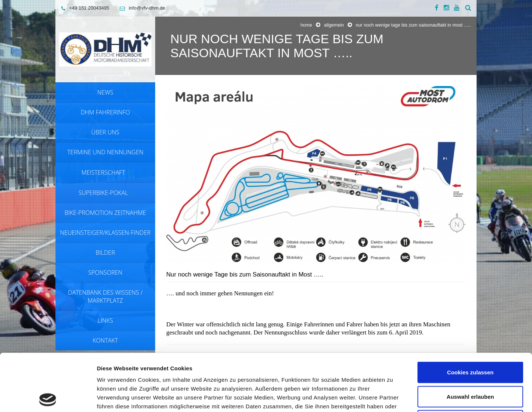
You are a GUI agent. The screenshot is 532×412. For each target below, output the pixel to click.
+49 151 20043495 (83, 8)
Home (306, 25)
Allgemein (334, 25)
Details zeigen (393, 397)
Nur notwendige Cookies (470, 363)
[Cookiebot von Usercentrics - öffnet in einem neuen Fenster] (48, 398)
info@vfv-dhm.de (140, 8)
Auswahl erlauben (470, 339)
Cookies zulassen (470, 315)
